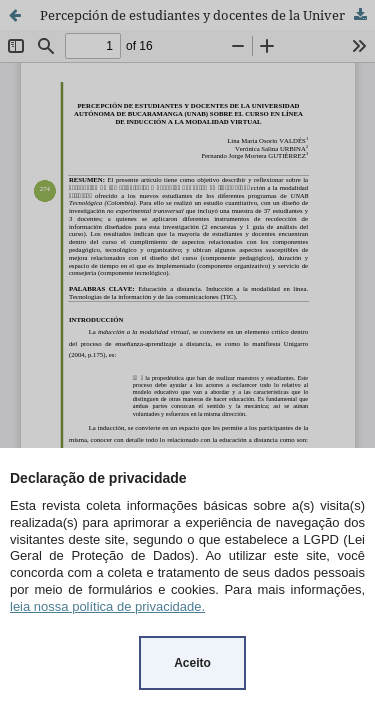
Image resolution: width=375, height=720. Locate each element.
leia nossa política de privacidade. (107, 606)
